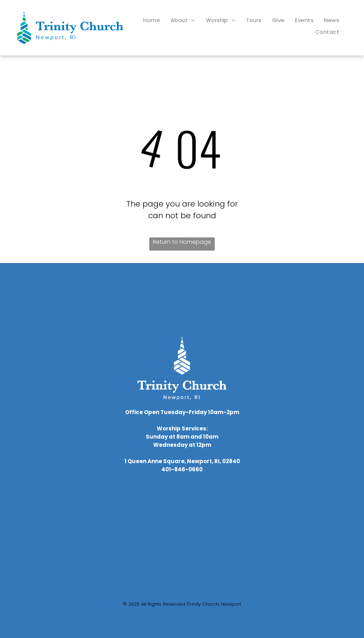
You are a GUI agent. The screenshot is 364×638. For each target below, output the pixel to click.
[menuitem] (152, 20)
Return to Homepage (182, 242)
